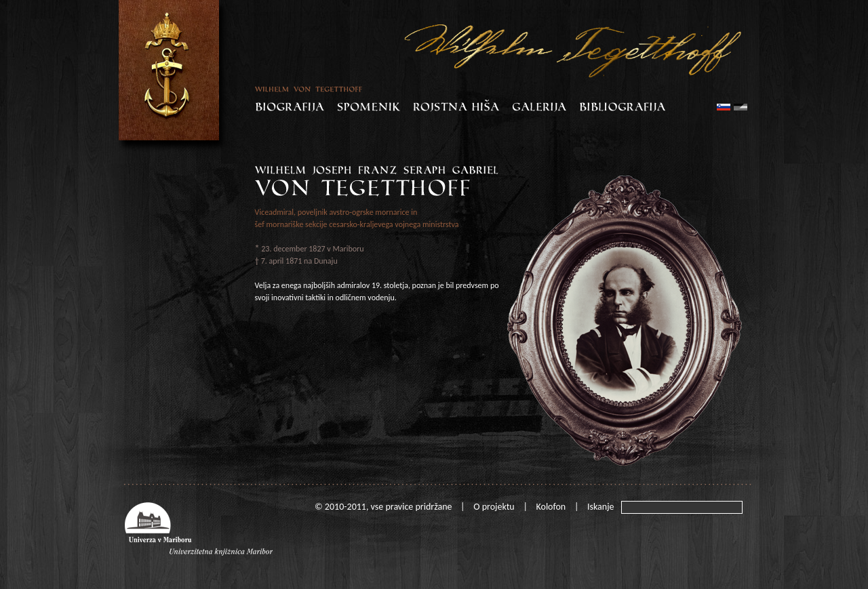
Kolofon (551, 507)
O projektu (494, 507)
